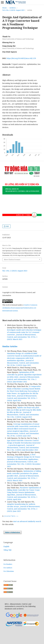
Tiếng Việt (8, 550)
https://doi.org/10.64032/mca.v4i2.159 (21, 58)
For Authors (8, 568)
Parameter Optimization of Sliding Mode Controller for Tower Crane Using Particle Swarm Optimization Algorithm (24, 491)
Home (5, 8)
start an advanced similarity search (27, 521)
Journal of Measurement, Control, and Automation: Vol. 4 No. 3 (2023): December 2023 (24, 464)
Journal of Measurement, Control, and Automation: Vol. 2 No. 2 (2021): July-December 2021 (23, 448)
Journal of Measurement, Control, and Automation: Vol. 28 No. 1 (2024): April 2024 (22, 398)
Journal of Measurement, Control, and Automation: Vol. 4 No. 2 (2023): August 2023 (23, 415)
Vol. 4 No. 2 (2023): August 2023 (13, 10)
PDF (7, 226)
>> (17, 516)
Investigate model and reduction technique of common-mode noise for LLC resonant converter (24, 332)
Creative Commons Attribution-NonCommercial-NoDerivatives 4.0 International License (20, 308)
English (6, 546)
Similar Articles (10, 346)
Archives (13, 8)
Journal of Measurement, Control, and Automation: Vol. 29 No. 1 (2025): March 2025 (22, 337)
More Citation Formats (12, 259)
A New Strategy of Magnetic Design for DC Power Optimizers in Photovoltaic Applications (24, 457)
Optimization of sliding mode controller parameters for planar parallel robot (24, 473)
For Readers (8, 564)
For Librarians (9, 571)
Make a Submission (13, 532)
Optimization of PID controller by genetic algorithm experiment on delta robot (24, 375)
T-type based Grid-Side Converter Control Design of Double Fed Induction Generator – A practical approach (24, 442)
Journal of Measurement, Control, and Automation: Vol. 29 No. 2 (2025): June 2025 (23, 363)
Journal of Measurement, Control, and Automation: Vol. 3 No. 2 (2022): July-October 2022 (23, 379)
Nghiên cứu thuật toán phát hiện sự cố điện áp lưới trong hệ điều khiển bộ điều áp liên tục (24, 410)
